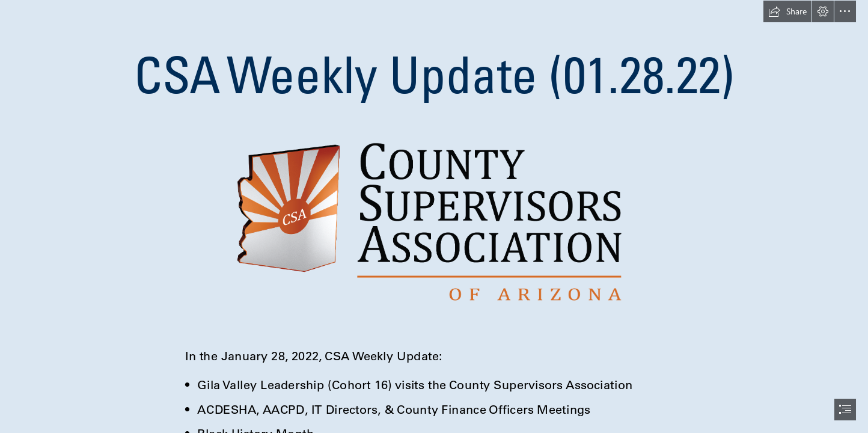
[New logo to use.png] (434, 221)
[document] (434, 216)
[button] (787, 11)
